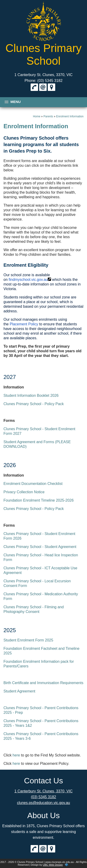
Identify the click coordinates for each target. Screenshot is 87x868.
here (16, 755)
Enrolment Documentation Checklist (33, 484)
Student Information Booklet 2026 (31, 396)
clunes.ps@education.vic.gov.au (43, 803)
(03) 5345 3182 (43, 797)
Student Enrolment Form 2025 (28, 640)
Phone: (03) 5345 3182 (44, 81)
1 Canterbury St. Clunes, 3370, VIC (43, 75)
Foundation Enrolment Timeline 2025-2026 (39, 500)
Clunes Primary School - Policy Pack (34, 404)
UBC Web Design (53, 865)
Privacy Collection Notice (24, 492)
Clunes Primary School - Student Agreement (40, 547)
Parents (48, 116)
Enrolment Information (70, 116)
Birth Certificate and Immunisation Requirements (43, 683)
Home (37, 116)
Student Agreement (19, 691)
